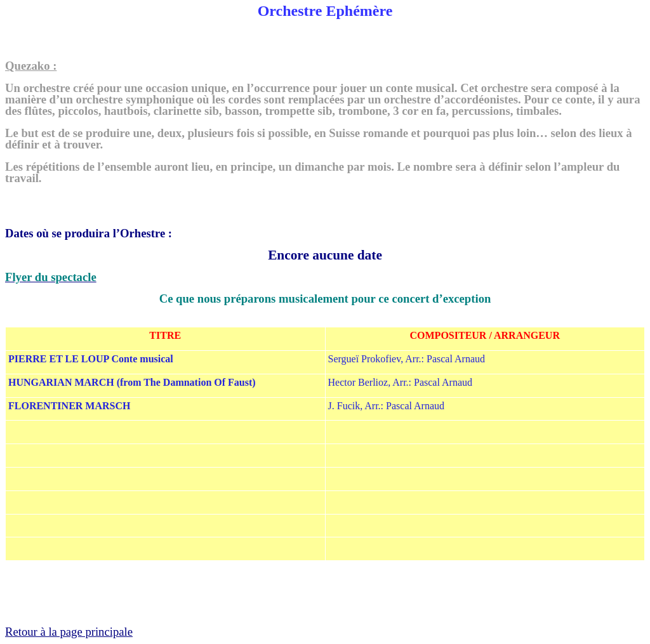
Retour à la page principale (69, 632)
